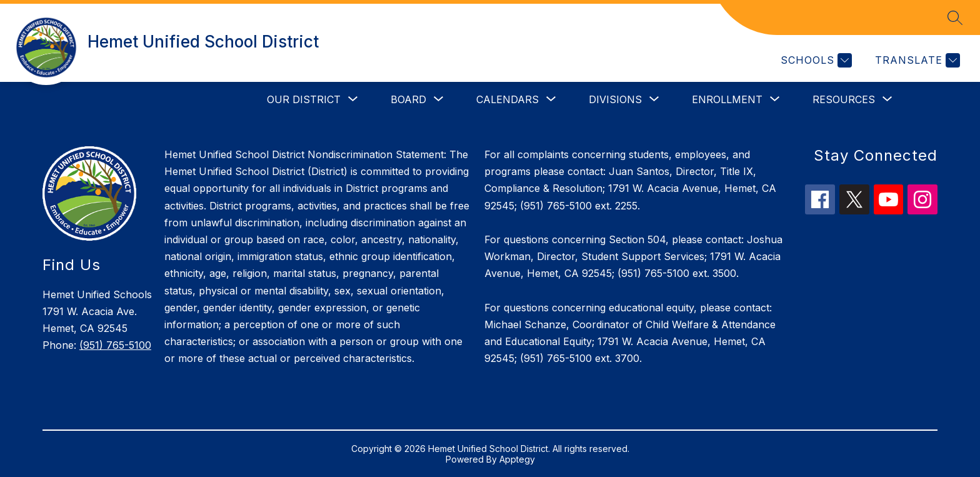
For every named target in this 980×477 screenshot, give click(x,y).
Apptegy (517, 459)
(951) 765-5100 (115, 345)
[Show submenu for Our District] (304, 99)
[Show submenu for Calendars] (507, 99)
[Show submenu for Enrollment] (727, 99)
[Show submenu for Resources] (844, 99)
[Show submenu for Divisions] (615, 99)
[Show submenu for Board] (408, 99)
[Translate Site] (916, 60)
